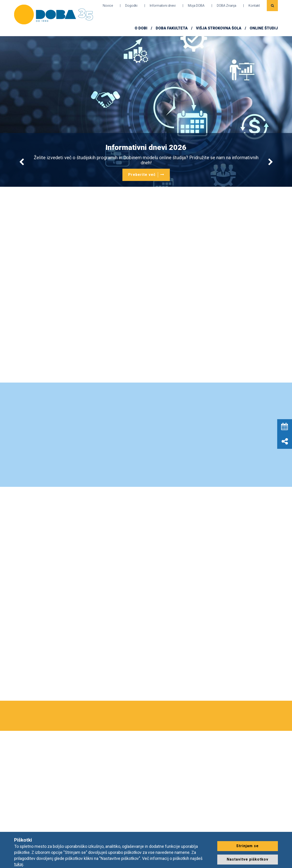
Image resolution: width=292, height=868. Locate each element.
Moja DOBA (196, 6)
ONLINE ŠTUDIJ (264, 28)
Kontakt (254, 6)
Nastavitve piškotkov (248, 859)
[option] (146, 111)
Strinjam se (247, 846)
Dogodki (131, 6)
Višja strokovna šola (219, 28)
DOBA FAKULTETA (172, 28)
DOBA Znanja (227, 6)
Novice (108, 6)
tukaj (19, 864)
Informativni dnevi (163, 6)
